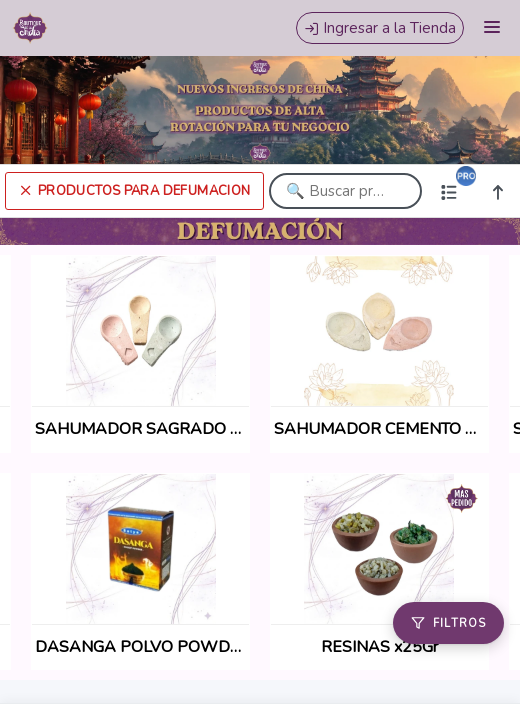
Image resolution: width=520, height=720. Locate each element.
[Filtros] (448, 623)
